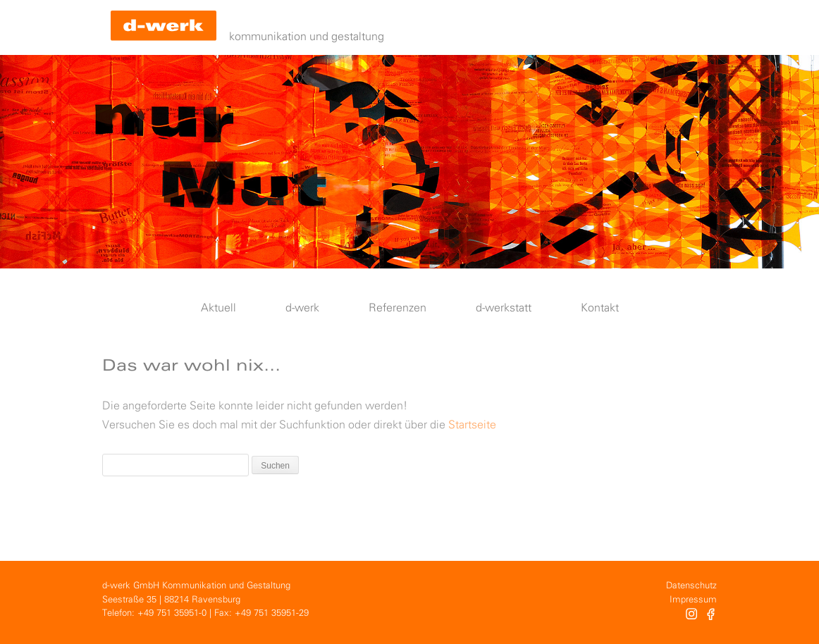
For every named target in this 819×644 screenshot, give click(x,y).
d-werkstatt (504, 308)
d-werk (302, 308)
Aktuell (218, 308)
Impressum (693, 600)
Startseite (472, 425)
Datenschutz (691, 586)
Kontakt (600, 308)
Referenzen (398, 308)
